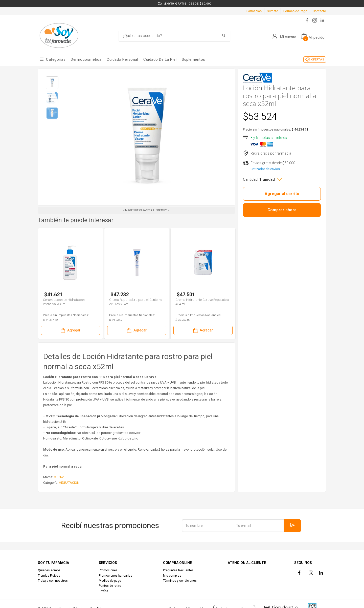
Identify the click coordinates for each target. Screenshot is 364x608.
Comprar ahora (282, 210)
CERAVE (60, 477)
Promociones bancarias (116, 576)
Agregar (70, 330)
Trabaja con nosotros (53, 581)
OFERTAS (318, 60)
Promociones (108, 570)
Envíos (104, 591)
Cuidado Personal (122, 59)
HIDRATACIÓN (69, 483)
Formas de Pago (295, 11)
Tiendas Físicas (49, 576)
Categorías (56, 59)
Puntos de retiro (110, 586)
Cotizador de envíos (265, 169)
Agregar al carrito (282, 194)
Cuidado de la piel (160, 59)
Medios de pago (110, 581)
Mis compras (172, 576)
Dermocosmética (86, 59)
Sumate (272, 11)
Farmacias (254, 11)
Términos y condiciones (180, 581)
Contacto (319, 11)
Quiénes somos (49, 570)
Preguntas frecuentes (178, 570)
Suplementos (194, 59)
